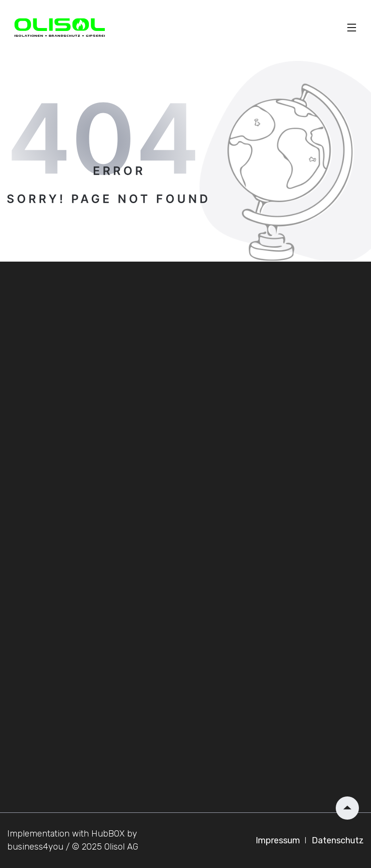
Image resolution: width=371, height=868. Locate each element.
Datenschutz (338, 840)
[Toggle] (352, 28)
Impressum (279, 840)
